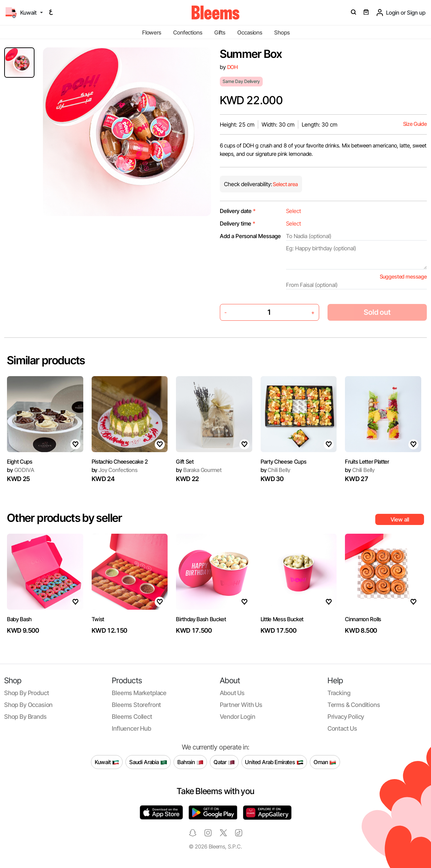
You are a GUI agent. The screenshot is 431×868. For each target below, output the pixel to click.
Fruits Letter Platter (367, 462)
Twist (98, 619)
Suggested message (403, 277)
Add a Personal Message (250, 236)
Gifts (220, 32)
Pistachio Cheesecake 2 (120, 462)
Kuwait (107, 762)
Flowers (152, 32)
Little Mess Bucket (282, 619)
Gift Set (185, 462)
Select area (285, 184)
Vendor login (238, 717)
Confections (188, 32)
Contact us (342, 728)
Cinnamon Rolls (363, 619)
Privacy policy (346, 717)
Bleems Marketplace (139, 693)
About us (232, 693)
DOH (233, 67)
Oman (325, 762)
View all (400, 519)
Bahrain (190, 762)
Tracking (339, 693)
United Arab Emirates (274, 762)
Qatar (224, 762)
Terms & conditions (354, 705)
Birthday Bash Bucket (201, 619)
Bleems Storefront (136, 705)
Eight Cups (20, 462)
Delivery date (238, 211)
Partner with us (241, 705)
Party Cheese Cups (284, 462)
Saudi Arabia (148, 762)
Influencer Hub (132, 728)
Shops (282, 32)
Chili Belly (275, 470)
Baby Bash (19, 619)
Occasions (250, 32)
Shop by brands (25, 717)
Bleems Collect (132, 717)
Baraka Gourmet (199, 470)
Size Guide (415, 124)
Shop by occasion (28, 705)
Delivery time (238, 223)
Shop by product (26, 693)
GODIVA (21, 470)
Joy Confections (115, 470)
